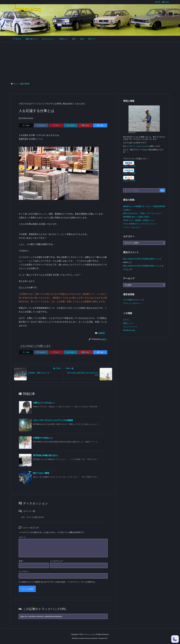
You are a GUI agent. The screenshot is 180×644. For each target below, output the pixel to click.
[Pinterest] (56, 125)
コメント (22, 537)
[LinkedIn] (71, 125)
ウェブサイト (24, 571)
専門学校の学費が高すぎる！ (46, 455)
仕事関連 (26, 84)
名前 (21, 561)
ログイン (127, 320)
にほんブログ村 (129, 166)
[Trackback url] (63, 616)
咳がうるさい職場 (41, 473)
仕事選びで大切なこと (43, 438)
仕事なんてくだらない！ (44, 403)
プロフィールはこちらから (139, 146)
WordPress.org (129, 330)
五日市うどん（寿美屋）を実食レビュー (139, 220)
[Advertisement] (90, 61)
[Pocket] (85, 125)
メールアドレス (57, 561)
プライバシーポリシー (132, 303)
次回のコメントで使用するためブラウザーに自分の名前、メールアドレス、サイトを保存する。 (59, 582)
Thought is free (103, 638)
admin (104, 339)
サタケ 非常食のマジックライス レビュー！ (140, 224)
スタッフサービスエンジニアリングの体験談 (53, 420)
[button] (175, 639)
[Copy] (100, 125)
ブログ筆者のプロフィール (134, 300)
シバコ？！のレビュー (132, 227)
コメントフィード (130, 327)
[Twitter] (26, 125)
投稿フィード (128, 323)
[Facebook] (41, 125)
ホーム (15, 84)
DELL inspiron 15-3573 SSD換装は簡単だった (141, 259)
